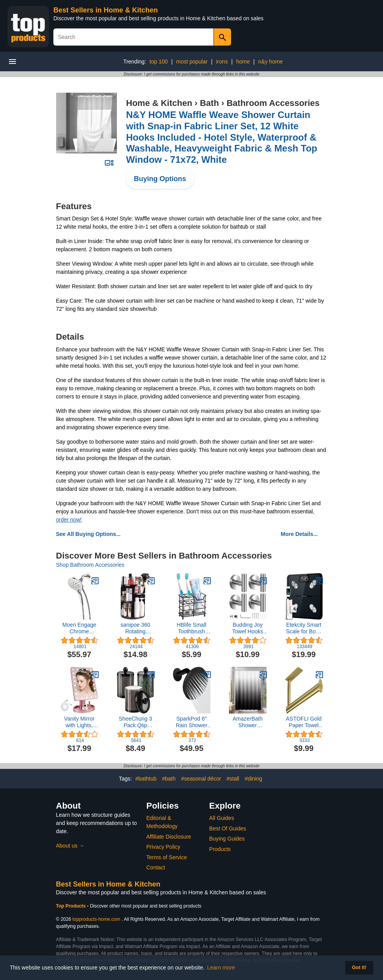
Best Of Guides (228, 828)
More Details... (299, 534)
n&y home (271, 62)
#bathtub (146, 779)
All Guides (222, 818)
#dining (253, 779)
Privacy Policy (163, 847)
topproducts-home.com (96, 919)
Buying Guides (227, 839)
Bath (209, 103)
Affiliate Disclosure (169, 837)
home (243, 62)
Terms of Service (167, 857)
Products (220, 849)
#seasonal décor (201, 779)
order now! (69, 520)
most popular (192, 62)
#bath (169, 779)
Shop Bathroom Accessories (90, 565)
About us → (70, 846)
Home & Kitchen (159, 103)
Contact (156, 867)
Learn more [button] (221, 968)
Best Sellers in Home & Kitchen (106, 10)
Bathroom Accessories (273, 103)
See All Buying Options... (88, 534)
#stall (233, 779)
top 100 (159, 62)
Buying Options (160, 179)
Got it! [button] (359, 968)
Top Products (72, 906)
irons (222, 62)
